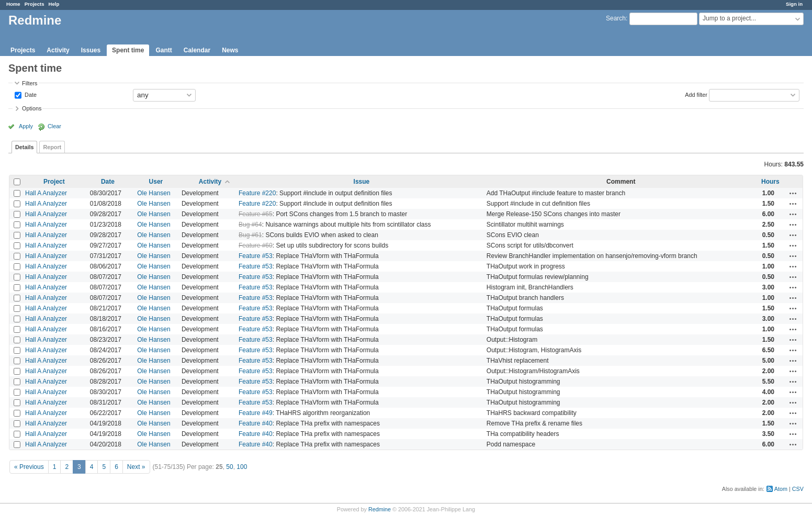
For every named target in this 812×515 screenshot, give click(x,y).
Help (54, 4)
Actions (793, 193)
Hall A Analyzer (46, 193)
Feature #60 (256, 245)
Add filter (696, 94)
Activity (58, 50)
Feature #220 (257, 193)
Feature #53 (256, 256)
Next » (136, 467)
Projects (35, 4)
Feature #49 (256, 413)
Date (30, 94)
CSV (798, 489)
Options (32, 108)
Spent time (128, 50)
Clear (54, 126)
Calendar (197, 50)
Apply (26, 126)
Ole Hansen (154, 193)
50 (229, 467)
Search (616, 18)
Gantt (163, 50)
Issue (362, 182)
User (156, 182)
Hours (770, 182)
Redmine (380, 509)
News (230, 50)
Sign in (794, 4)
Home (13, 4)
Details (24, 147)
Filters (30, 83)
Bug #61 (250, 235)
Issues (91, 50)
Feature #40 (256, 423)
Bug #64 (250, 225)
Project (54, 182)
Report (52, 147)
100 (242, 467)
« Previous (29, 467)
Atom (781, 489)
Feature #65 (256, 214)
